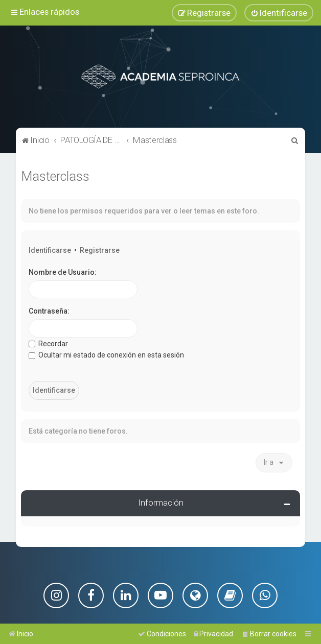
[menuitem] (279, 12)
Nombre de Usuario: (63, 271)
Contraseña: (49, 309)
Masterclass (55, 175)
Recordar (48, 342)
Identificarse (50, 249)
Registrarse (100, 249)
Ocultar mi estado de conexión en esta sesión (106, 353)
